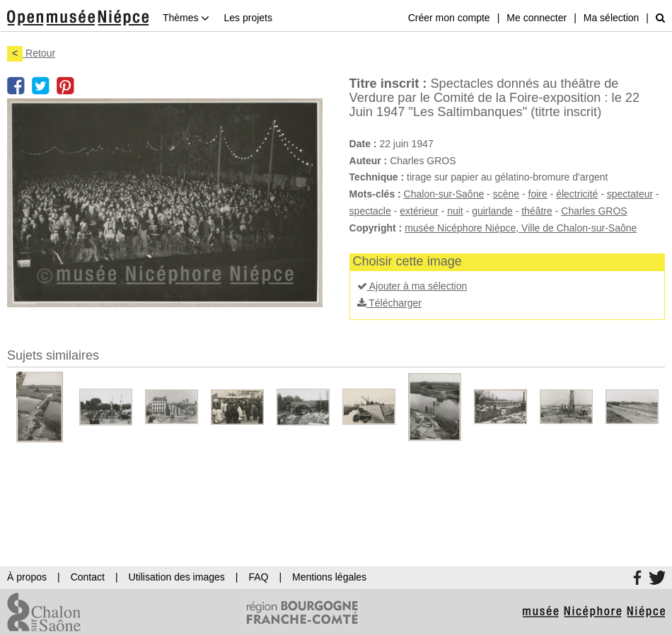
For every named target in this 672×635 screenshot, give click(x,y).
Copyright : (376, 228)
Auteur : (369, 161)
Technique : (377, 177)
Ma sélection (612, 18)
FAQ (258, 577)
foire (538, 194)
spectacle (370, 211)
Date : (363, 144)
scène (506, 194)
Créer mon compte (449, 18)
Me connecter (537, 18)
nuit (455, 211)
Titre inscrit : (388, 84)
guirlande (492, 211)
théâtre (537, 211)
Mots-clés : (375, 194)
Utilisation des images (177, 577)
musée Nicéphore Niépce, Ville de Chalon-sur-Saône (521, 228)
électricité (577, 194)
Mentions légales (329, 577)
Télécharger (389, 303)
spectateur (630, 194)
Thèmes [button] (186, 18)
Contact (88, 577)
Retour (31, 53)
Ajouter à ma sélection (412, 286)
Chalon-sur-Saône (444, 194)
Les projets (248, 18)
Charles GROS (594, 211)
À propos (27, 577)
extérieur (419, 211)
